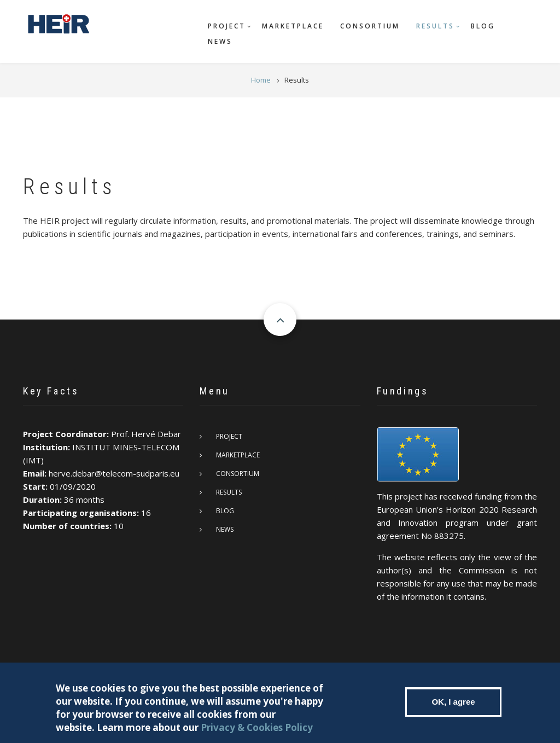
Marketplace (293, 26)
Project (227, 26)
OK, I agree (453, 706)
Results (435, 26)
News (220, 41)
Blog (483, 26)
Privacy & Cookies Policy (257, 731)
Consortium (370, 26)
